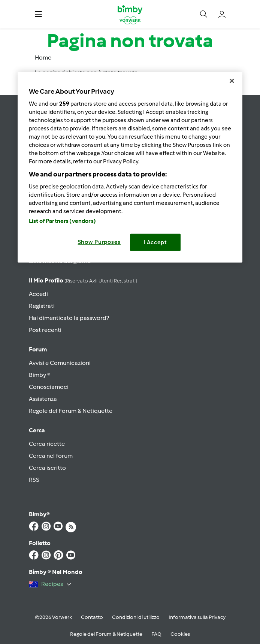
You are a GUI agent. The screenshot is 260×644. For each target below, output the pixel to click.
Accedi (38, 294)
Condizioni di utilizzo (136, 617)
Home (43, 58)
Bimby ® (40, 375)
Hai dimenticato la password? (69, 318)
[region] (130, 167)
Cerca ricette (47, 444)
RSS (34, 480)
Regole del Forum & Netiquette (71, 411)
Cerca (37, 430)
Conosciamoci (49, 387)
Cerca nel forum (51, 456)
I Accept (155, 242)
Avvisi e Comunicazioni (60, 363)
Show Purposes (99, 242)
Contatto (92, 617)
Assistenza (43, 399)
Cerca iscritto (47, 468)
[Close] (232, 81)
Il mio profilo (83, 280)
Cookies (180, 634)
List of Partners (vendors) (62, 221)
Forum (38, 349)
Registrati (42, 306)
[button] (38, 14)
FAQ (156, 634)
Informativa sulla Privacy (197, 617)
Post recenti (45, 330)
